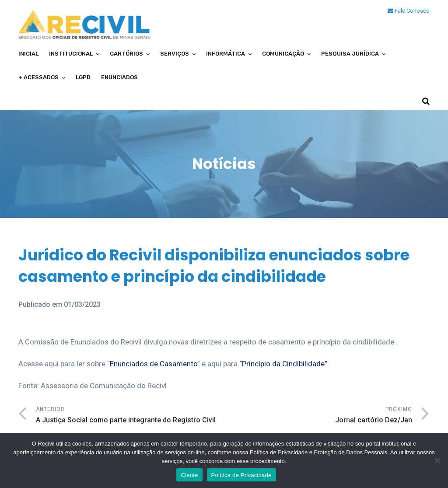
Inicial (28, 54)
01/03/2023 (82, 304)
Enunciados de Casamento (154, 364)
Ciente (189, 475)
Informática (226, 54)
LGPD (83, 77)
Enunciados (119, 77)
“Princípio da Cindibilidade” (283, 364)
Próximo (318, 416)
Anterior (130, 416)
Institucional (71, 54)
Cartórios (126, 54)
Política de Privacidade (241, 475)
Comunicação (283, 54)
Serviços (175, 54)
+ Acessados (38, 77)
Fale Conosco (409, 11)
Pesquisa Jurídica (350, 54)
